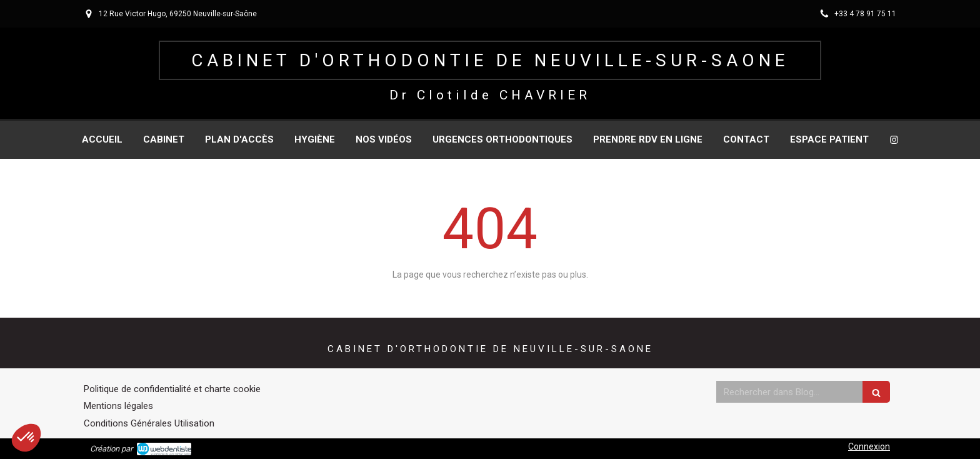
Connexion (869, 446)
